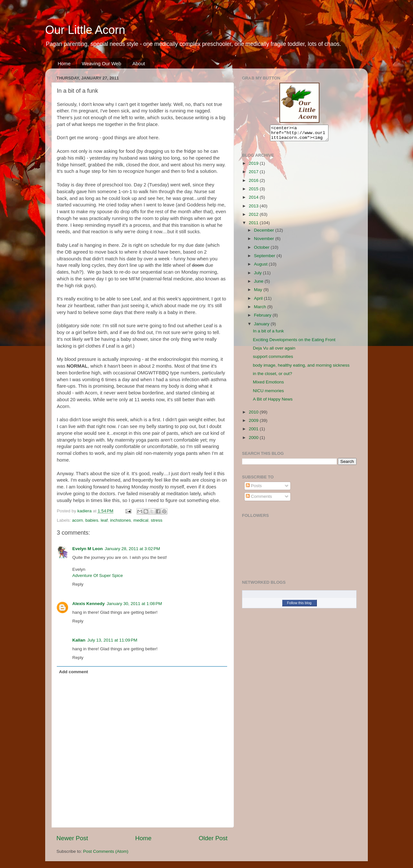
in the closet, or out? (273, 376)
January (262, 327)
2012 (254, 217)
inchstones (121, 520)
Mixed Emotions (268, 385)
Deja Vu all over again (274, 351)
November (265, 241)
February (263, 318)
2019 (254, 166)
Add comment (74, 672)
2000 (254, 440)
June (259, 284)
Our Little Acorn (85, 30)
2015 (254, 192)
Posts (254, 489)
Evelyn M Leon (88, 549)
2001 (254, 432)
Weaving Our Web (102, 63)
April (259, 301)
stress (156, 520)
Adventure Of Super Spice (98, 575)
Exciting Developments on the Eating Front (294, 343)
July (258, 276)
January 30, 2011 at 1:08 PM (135, 604)
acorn (77, 520)
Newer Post (72, 838)
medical (141, 520)
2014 (254, 200)
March (261, 310)
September (265, 259)
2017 (254, 175)
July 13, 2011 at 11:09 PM (112, 640)
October (262, 250)
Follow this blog (299, 606)
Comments (259, 499)
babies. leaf (97, 520)
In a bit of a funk (268, 334)
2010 (254, 415)
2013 (254, 209)
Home (64, 63)
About (139, 63)
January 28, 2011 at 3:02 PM (133, 549)
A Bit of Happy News (273, 402)
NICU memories (268, 394)
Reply (78, 584)
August (261, 267)
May (259, 293)
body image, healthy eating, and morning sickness (301, 368)
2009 (254, 423)
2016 (254, 183)
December (265, 233)
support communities (273, 359)
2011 (254, 226)
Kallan (79, 640)
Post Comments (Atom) (106, 851)
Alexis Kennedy (89, 604)
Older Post (213, 838)
